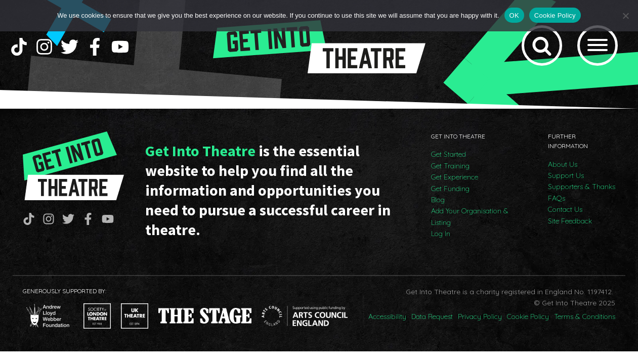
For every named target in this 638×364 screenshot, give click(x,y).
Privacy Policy (480, 316)
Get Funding (450, 189)
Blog (438, 200)
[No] (625, 16)
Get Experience (455, 177)
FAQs (557, 198)
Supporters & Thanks (582, 187)
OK (514, 15)
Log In (441, 234)
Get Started (449, 154)
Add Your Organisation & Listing (470, 216)
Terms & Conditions (585, 316)
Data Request (432, 316)
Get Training (450, 166)
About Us (563, 164)
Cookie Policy (528, 316)
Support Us (566, 175)
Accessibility (387, 316)
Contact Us (565, 209)
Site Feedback (570, 221)
